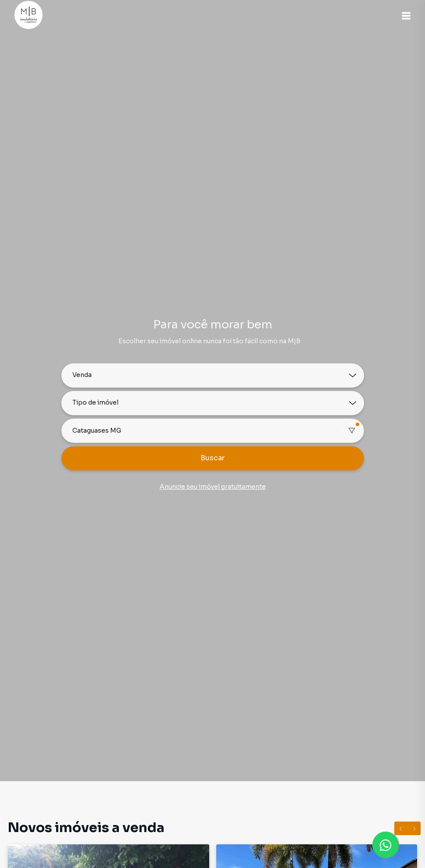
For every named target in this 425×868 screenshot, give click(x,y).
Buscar (212, 458)
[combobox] (213, 431)
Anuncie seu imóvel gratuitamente (213, 487)
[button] (403, 16)
